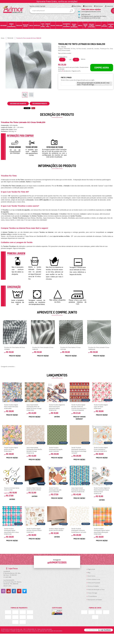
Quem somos (88, 6)
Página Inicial (91, 569)
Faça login (43, 6)
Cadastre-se (110, 6)
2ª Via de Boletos (92, 596)
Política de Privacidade (94, 583)
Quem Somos (92, 576)
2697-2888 (7, 577)
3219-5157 (86, 15)
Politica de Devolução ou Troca (96, 590)
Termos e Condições (93, 586)
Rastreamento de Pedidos (95, 600)
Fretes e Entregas (93, 593)
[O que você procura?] (71, 11)
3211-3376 (7, 586)
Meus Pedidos (77, 6)
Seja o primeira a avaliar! (65, 53)
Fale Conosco (99, 6)
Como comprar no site (94, 579)
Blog (89, 573)
